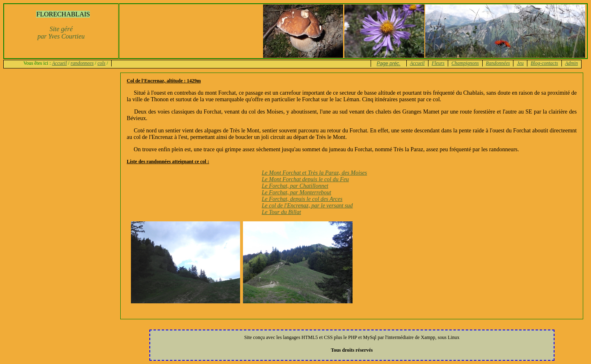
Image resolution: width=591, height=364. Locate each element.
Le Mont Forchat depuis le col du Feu (305, 179)
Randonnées (498, 63)
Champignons (465, 63)
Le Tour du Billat (282, 212)
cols (101, 63)
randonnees (82, 63)
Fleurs (438, 63)
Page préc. (389, 64)
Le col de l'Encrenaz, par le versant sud (307, 206)
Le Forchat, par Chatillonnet (295, 186)
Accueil (60, 63)
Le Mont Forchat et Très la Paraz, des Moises (315, 173)
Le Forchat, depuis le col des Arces (302, 199)
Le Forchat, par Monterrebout (297, 192)
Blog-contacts (544, 63)
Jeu (520, 63)
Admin (572, 63)
